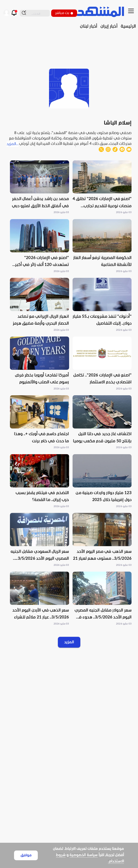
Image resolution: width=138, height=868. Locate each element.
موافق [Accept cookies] (26, 855)
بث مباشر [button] (64, 13)
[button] (102, 188)
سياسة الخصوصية (84, 855)
